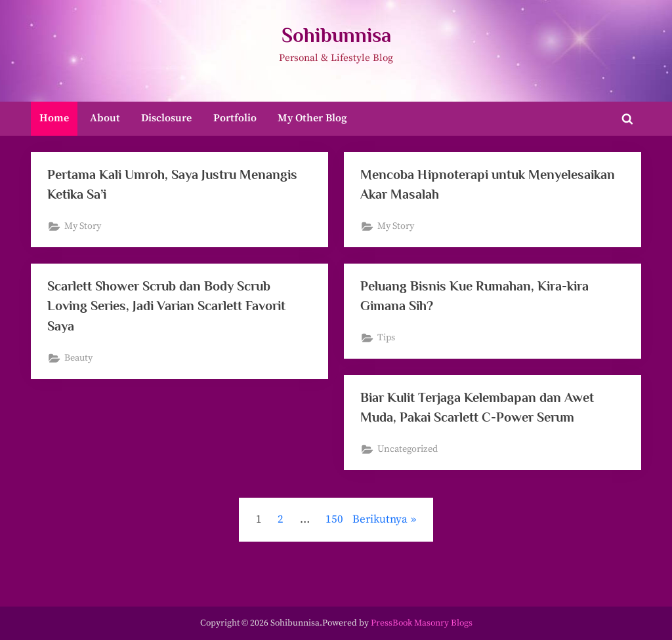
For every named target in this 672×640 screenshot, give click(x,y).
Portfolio (235, 118)
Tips (387, 338)
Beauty (79, 359)
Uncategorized (409, 450)
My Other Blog (312, 118)
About (105, 118)
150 (334, 519)
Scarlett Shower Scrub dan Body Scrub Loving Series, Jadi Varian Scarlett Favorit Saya (168, 306)
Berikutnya (380, 519)
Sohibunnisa (336, 35)
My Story (83, 227)
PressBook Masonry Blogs (422, 623)
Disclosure (166, 118)
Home (54, 118)
